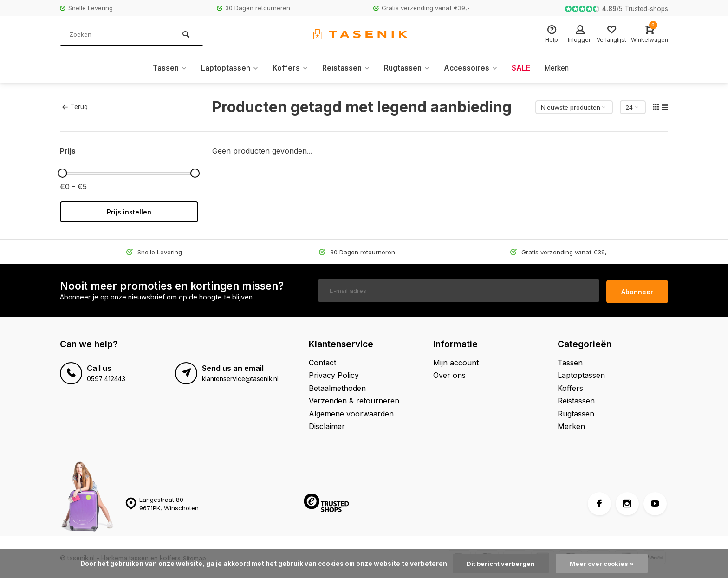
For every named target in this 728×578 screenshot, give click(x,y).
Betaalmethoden (337, 386)
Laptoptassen (227, 68)
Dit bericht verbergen (500, 564)
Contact (322, 360)
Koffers (288, 68)
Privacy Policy (334, 373)
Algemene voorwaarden (351, 411)
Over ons (449, 373)
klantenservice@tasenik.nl (240, 377)
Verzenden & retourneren (354, 398)
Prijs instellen (129, 212)
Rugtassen (407, 68)
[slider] (62, 173)
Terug (75, 107)
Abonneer (637, 289)
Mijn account (456, 360)
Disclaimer (327, 424)
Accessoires (473, 68)
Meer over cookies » (603, 564)
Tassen (165, 68)
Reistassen (345, 68)
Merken (561, 68)
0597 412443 (106, 377)
